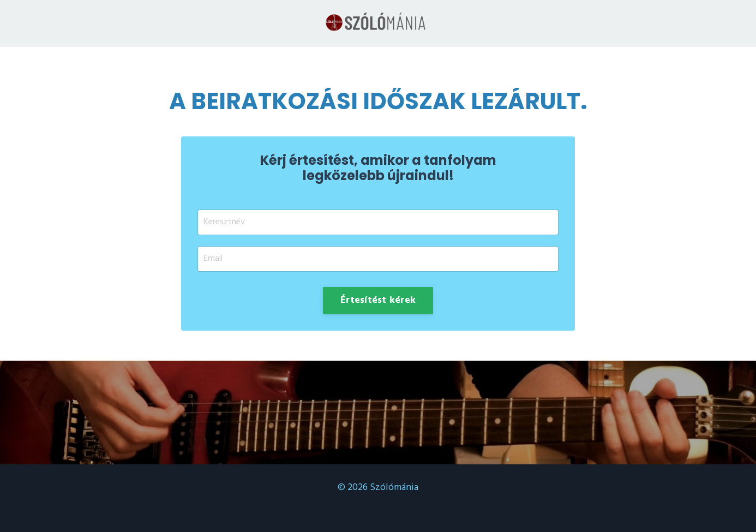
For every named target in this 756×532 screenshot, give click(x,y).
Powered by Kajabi (378, 505)
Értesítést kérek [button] (378, 300)
